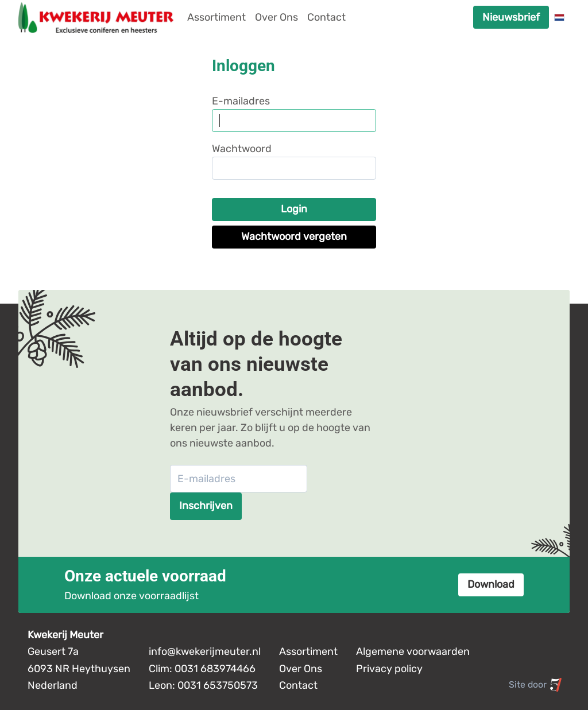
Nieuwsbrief (511, 17)
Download (491, 584)
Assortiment (216, 17)
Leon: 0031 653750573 (203, 685)
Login (294, 209)
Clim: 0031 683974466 (202, 669)
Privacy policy (389, 669)
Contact (326, 17)
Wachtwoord (242, 149)
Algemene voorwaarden (413, 651)
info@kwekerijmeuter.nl (205, 651)
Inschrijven (206, 506)
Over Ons (276, 17)
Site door (536, 685)
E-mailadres (241, 101)
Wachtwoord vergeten (294, 236)
